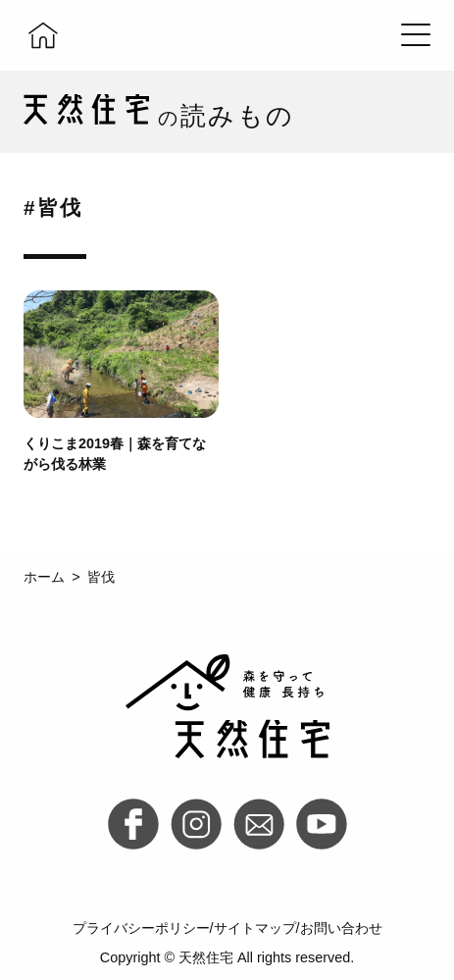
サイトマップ (255, 928)
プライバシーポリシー (141, 928)
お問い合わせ (341, 928)
